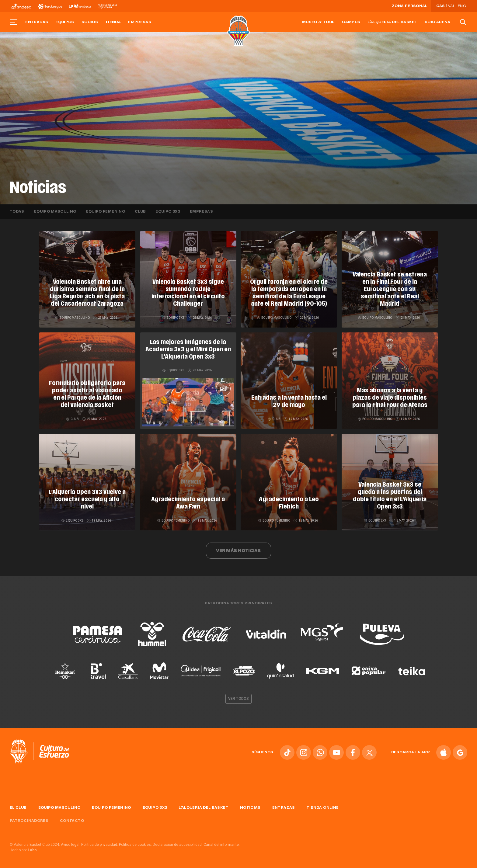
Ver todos (238, 699)
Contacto (72, 821)
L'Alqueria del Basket (392, 22)
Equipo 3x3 (168, 212)
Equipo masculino (55, 212)
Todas (17, 212)
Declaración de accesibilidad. (178, 845)
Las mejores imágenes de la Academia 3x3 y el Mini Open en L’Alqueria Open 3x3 (188, 350)
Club (140, 212)
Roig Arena (438, 22)
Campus (351, 22)
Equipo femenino (106, 212)
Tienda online (323, 808)
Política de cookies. (135, 845)
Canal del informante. (222, 845)
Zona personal (410, 6)
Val (451, 6)
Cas (441, 6)
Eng (462, 6)
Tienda (113, 22)
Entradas (37, 22)
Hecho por (24, 850)
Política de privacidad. (100, 845)
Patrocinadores (29, 821)
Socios (90, 22)
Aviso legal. (71, 845)
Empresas (140, 22)
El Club (18, 808)
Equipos (65, 22)
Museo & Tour (318, 22)
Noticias (250, 808)
